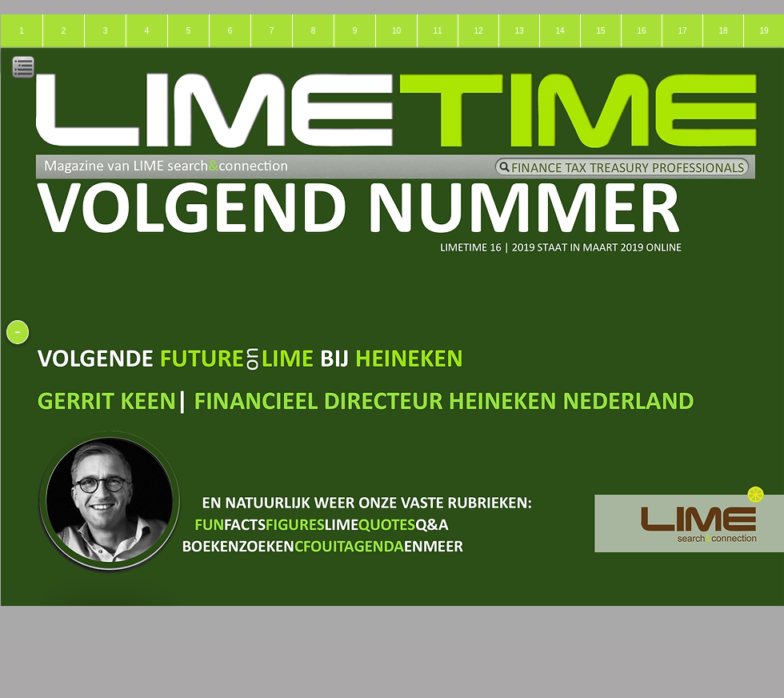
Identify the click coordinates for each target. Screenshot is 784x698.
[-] (18, 332)
